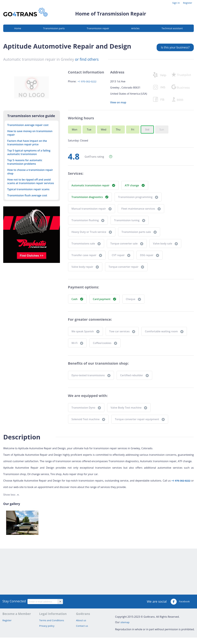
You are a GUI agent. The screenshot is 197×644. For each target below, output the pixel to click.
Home (18, 28)
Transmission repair (98, 28)
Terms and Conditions (52, 620)
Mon (75, 130)
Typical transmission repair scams (28, 189)
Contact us (82, 626)
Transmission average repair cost (28, 125)
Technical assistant (172, 28)
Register (188, 3)
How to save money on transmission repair (30, 133)
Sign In (176, 3)
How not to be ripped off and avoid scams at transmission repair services (31, 181)
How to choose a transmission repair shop (30, 172)
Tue (89, 130)
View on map (118, 102)
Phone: (72, 81)
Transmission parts (54, 28)
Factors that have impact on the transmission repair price (27, 143)
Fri (133, 130)
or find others (87, 59)
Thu (118, 130)
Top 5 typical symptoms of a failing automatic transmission (29, 152)
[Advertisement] (97, 571)
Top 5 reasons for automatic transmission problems (25, 162)
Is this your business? (175, 47)
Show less (10, 495)
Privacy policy (47, 626)
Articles (135, 28)
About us (81, 620)
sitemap (125, 622)
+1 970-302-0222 (87, 81)
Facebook (180, 602)
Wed (104, 130)
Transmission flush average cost (27, 195)
